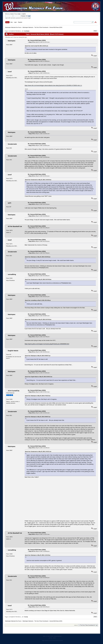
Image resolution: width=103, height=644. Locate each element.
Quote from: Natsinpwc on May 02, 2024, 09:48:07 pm (38, 356)
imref (10, 72)
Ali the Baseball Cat (15, 226)
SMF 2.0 (45, 636)
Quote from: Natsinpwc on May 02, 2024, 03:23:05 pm (38, 257)
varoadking (12, 274)
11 (20, 31)
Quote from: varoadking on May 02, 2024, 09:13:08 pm (38, 300)
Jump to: (76, 625)
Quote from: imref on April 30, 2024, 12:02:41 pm (37, 46)
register (24, 14)
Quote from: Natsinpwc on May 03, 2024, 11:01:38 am (38, 555)
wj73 (9, 203)
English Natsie (13, 351)
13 (23, 31)
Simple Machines (58, 636)
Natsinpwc (12, 41)
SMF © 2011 (50, 636)
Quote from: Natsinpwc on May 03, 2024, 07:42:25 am (38, 396)
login (19, 14)
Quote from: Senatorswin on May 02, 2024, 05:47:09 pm (38, 279)
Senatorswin (12, 144)
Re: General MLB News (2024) (37, 40)
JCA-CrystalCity (14, 391)
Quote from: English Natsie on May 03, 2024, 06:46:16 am (39, 377)
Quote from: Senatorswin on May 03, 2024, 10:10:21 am (38, 452)
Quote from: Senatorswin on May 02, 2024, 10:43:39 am (38, 180)
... (22, 31)
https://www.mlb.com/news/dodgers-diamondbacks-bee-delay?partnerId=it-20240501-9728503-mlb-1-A (53, 85)
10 (18, 31)
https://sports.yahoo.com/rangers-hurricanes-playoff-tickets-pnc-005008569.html (47, 344)
